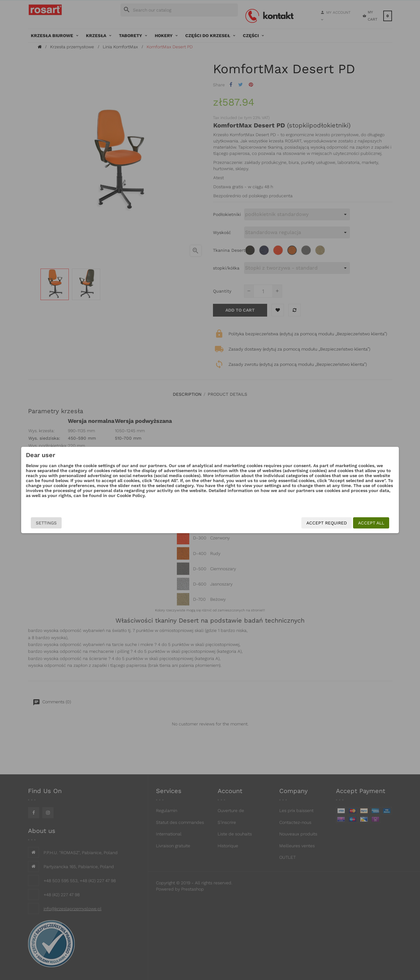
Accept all (334, 523)
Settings (83, 523)
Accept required (290, 523)
